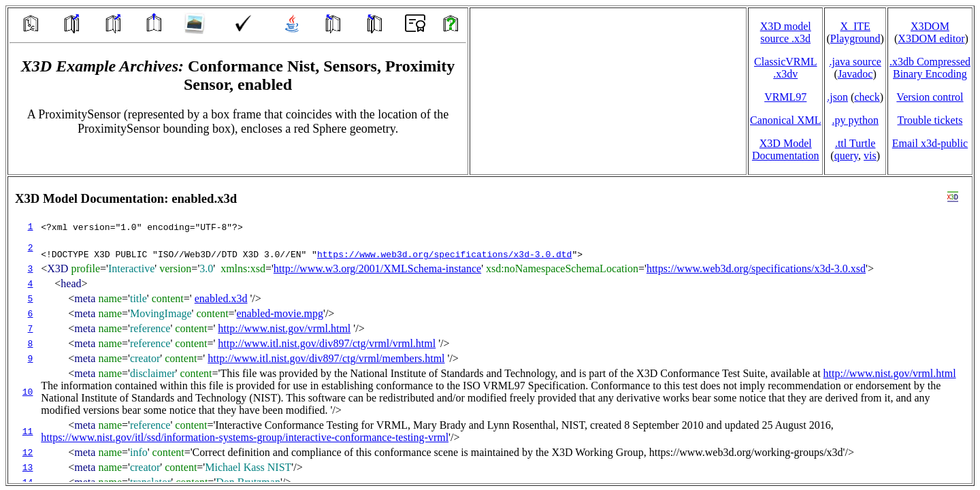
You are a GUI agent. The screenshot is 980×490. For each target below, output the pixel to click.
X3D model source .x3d (786, 32)
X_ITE (855, 26)
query (846, 156)
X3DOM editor (931, 38)
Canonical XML (785, 120)
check (867, 97)
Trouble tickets (930, 120)
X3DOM (930, 26)
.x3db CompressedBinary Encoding (930, 68)
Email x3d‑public (930, 143)
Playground (855, 38)
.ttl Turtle (855, 143)
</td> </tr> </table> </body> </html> (490, 330)
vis (870, 156)
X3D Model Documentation (786, 149)
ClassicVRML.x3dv (785, 68)
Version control (930, 97)
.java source (855, 62)
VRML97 (785, 97)
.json (837, 97)
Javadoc (855, 74)
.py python (855, 120)
